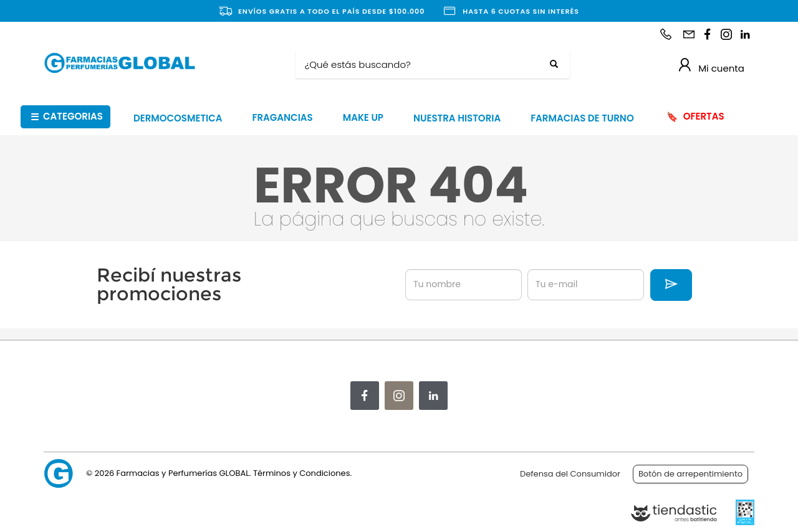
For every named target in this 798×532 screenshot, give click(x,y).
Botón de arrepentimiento (690, 474)
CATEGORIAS (67, 117)
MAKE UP (363, 117)
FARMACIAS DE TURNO (582, 118)
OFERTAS (695, 117)
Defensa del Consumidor (570, 474)
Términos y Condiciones (301, 473)
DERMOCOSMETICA (178, 118)
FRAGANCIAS (283, 117)
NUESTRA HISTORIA (457, 118)
